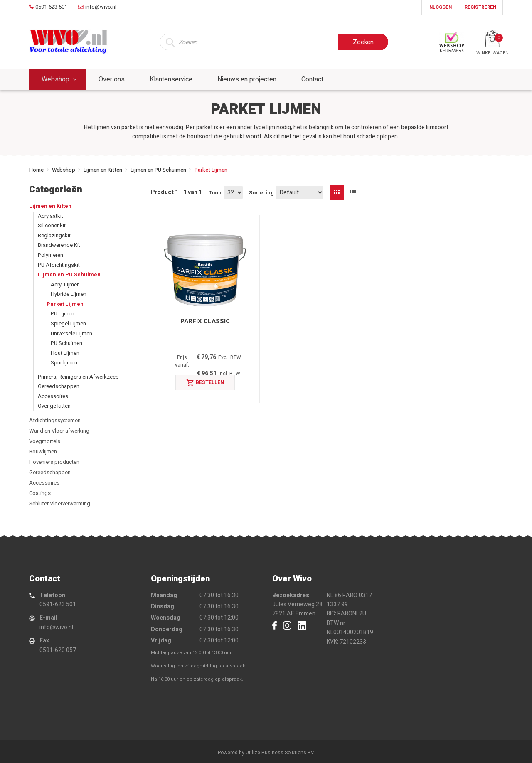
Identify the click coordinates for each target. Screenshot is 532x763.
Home (36, 170)
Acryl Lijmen (65, 284)
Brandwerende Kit (59, 245)
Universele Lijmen (71, 334)
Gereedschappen (59, 386)
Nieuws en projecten (247, 79)
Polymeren (50, 255)
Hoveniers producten (54, 462)
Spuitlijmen (64, 363)
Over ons (112, 79)
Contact (312, 79)
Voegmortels (45, 441)
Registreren (480, 7)
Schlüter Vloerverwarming (60, 503)
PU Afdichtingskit (59, 265)
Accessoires (53, 396)
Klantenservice (171, 79)
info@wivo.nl (56, 627)
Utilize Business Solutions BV (280, 753)
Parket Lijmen (65, 304)
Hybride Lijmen (69, 294)
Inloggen (440, 7)
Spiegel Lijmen (68, 324)
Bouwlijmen (43, 452)
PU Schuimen (66, 343)
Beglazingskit (54, 235)
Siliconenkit (52, 225)
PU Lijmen (63, 314)
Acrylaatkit (50, 216)
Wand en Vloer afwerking (59, 431)
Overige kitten (54, 406)
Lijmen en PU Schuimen (158, 170)
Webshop (55, 79)
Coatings (40, 493)
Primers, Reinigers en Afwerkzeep (78, 377)
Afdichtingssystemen (55, 420)
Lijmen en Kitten (103, 170)
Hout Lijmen (65, 353)
